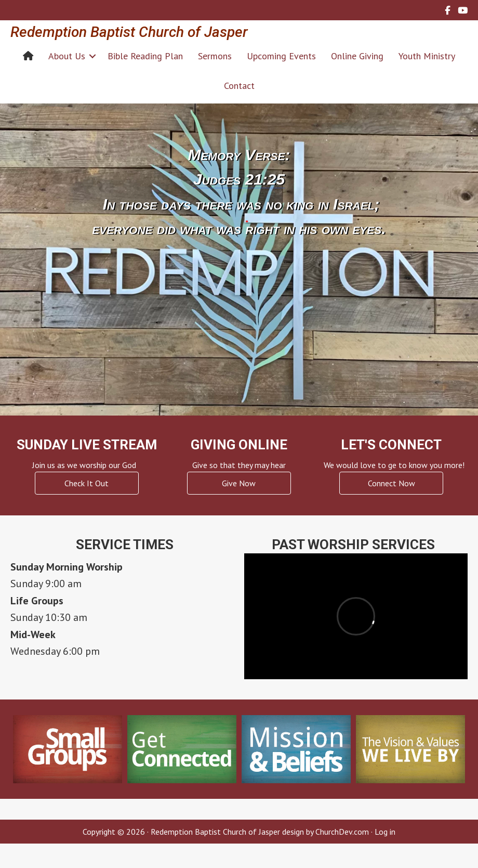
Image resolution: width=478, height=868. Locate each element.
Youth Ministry (427, 56)
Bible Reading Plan (145, 56)
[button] (92, 56)
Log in (385, 832)
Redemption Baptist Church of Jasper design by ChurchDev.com (260, 832)
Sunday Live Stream (87, 445)
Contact (239, 86)
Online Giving (357, 56)
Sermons (215, 56)
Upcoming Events (281, 56)
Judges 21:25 (239, 179)
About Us (67, 56)
